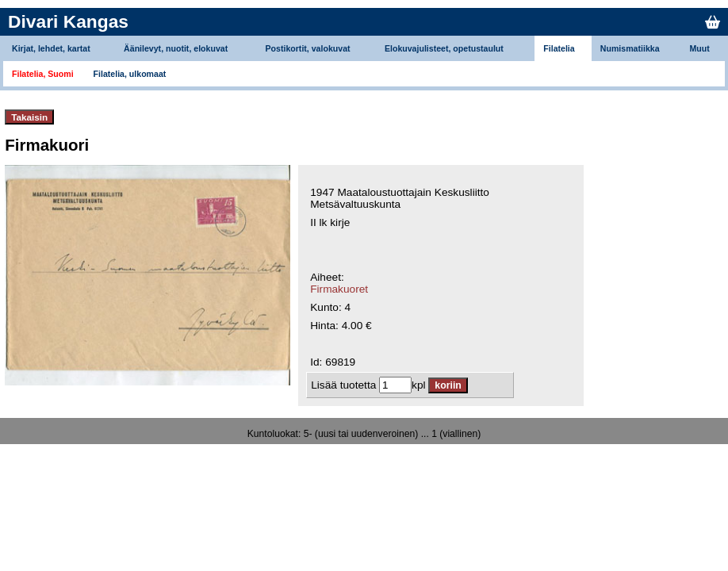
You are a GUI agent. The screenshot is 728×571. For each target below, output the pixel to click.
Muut (700, 48)
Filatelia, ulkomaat (130, 74)
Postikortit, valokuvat (308, 48)
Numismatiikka (630, 48)
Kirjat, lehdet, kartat (51, 48)
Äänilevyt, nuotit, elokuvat (176, 48)
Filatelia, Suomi (43, 74)
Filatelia (559, 48)
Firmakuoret (339, 289)
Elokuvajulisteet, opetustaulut (444, 48)
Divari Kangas (68, 21)
